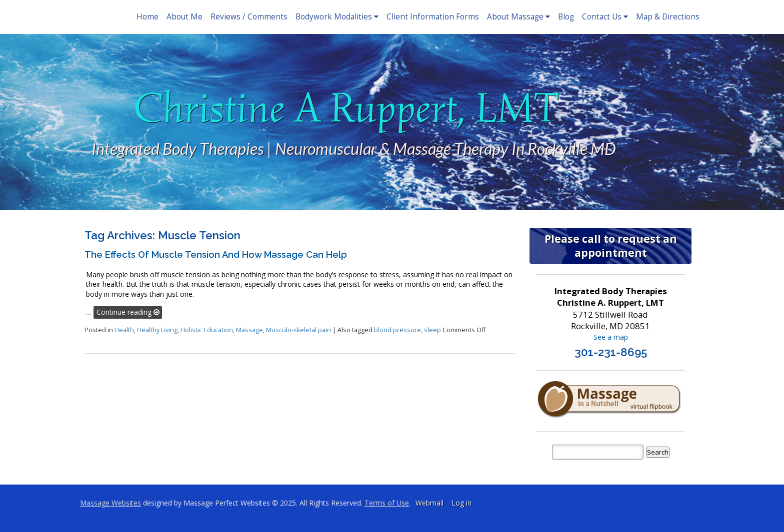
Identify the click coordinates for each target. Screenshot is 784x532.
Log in (461, 503)
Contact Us (605, 17)
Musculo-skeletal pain (298, 330)
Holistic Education (207, 330)
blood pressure (397, 330)
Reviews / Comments (249, 17)
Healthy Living (157, 330)
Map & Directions (668, 17)
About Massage (518, 17)
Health (124, 330)
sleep (432, 330)
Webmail (429, 503)
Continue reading (128, 312)
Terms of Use (387, 503)
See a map (611, 337)
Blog (566, 17)
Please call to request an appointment (611, 246)
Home (147, 17)
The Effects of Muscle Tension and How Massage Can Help (216, 255)
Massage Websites (110, 503)
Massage (249, 330)
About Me (184, 17)
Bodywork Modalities (337, 17)
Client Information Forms (433, 17)
